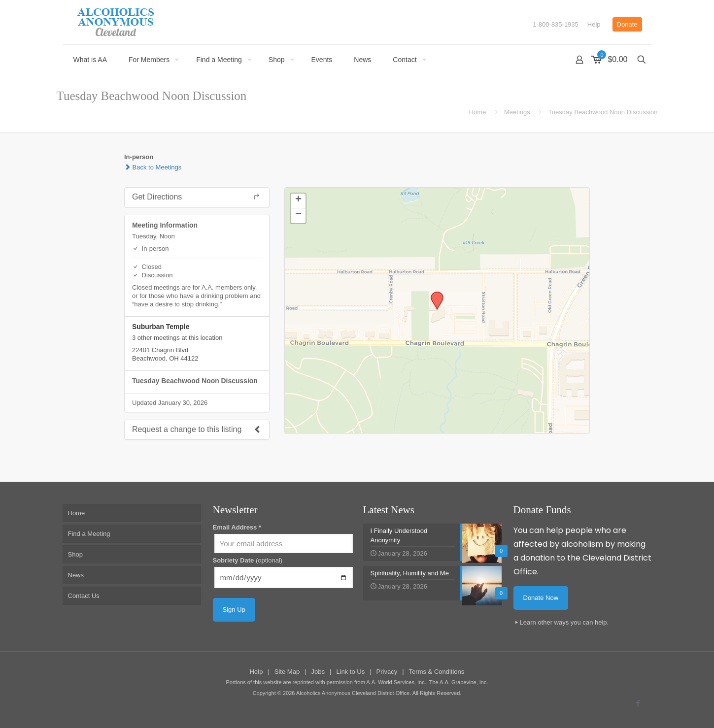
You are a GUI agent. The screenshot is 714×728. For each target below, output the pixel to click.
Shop (75, 554)
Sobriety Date (248, 560)
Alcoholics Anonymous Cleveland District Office (353, 693)
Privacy (387, 672)
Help (594, 24)
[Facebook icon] (638, 703)
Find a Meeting (89, 534)
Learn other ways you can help (563, 622)
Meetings (517, 112)
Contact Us (84, 596)
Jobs (318, 672)
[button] (434, 295)
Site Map (287, 672)
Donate (627, 24)
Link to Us (350, 672)
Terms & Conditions (437, 672)
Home (478, 112)
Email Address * (237, 527)
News (76, 575)
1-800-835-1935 (556, 24)
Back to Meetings (153, 167)
